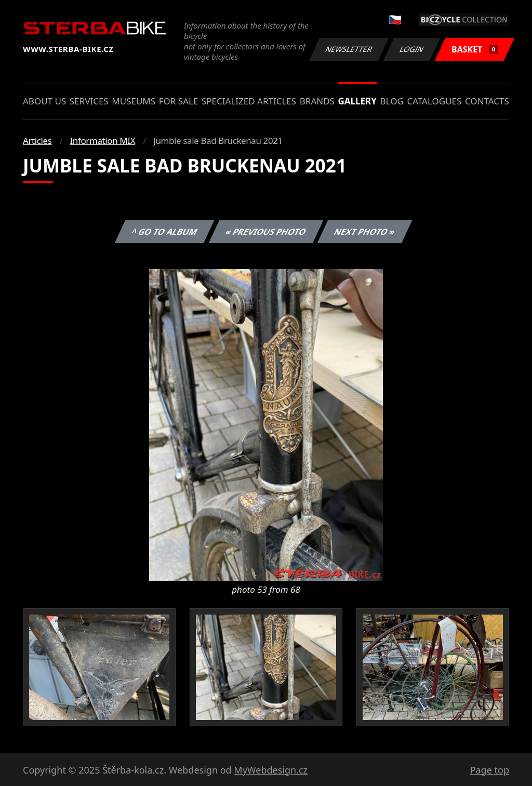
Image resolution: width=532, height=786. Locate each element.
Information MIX (102, 141)
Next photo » (365, 232)
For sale (179, 101)
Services (89, 101)
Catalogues (434, 101)
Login (412, 49)
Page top (490, 770)
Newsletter (349, 49)
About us (44, 101)
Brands (317, 101)
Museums (134, 101)
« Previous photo (266, 232)
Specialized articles (249, 101)
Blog (392, 101)
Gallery (357, 101)
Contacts (487, 101)
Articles (37, 141)
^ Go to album (164, 232)
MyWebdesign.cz (271, 770)
